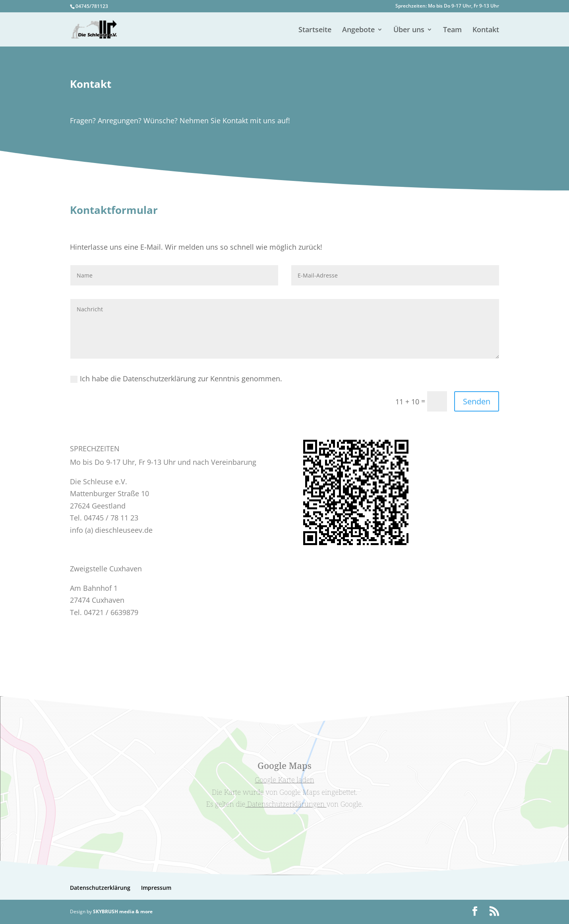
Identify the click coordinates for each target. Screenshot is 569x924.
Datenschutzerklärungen (286, 804)
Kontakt (486, 30)
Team (452, 30)
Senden (477, 401)
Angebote (358, 30)
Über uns (409, 30)
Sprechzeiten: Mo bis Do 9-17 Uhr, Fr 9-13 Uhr (447, 6)
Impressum (156, 888)
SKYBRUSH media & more (123, 911)
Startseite (315, 30)
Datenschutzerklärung (100, 888)
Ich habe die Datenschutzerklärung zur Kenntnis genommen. (176, 379)
